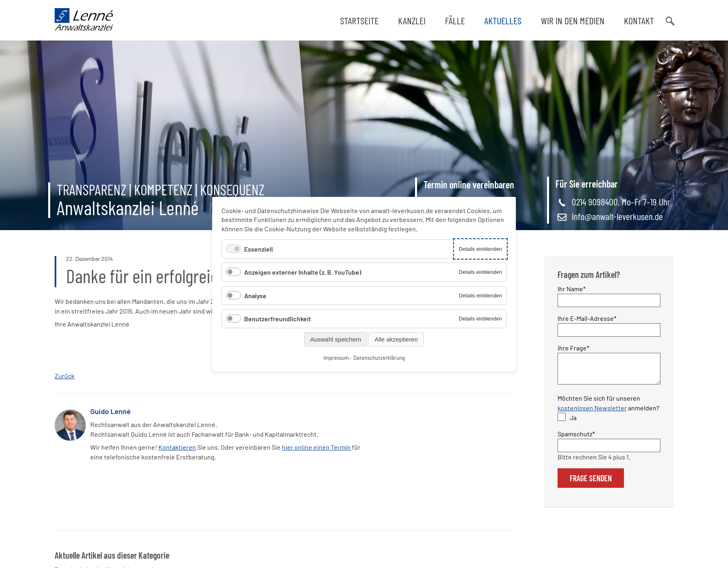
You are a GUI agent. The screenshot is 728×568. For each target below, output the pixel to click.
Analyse (255, 295)
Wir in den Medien (573, 20)
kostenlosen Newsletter (592, 413)
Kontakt (639, 20)
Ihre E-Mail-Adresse (587, 318)
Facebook (381, 423)
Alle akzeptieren (396, 339)
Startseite (359, 20)
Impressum (336, 357)
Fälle (455, 20)
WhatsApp (414, 423)
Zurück (65, 376)
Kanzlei (412, 20)
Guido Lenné (111, 411)
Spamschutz (576, 438)
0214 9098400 (595, 202)
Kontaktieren (177, 447)
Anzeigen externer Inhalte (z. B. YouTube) (303, 272)
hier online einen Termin (316, 447)
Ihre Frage (573, 347)
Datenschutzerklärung (379, 357)
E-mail (430, 423)
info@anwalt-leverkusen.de (617, 216)
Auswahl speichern (336, 339)
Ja (573, 422)
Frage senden (591, 483)
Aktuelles (503, 20)
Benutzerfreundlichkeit (278, 318)
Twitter (398, 423)
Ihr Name (572, 288)
